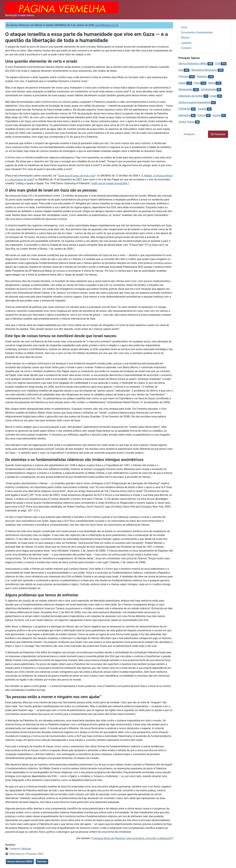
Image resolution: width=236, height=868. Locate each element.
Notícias (26, 849)
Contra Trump (186, 122)
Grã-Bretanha (208, 89)
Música (185, 38)
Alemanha (184, 115)
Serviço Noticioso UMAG (20, 862)
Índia (197, 83)
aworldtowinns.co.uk (107, 25)
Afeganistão (186, 89)
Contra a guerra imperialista (194, 102)
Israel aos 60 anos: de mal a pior (77, 176)
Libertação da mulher (191, 96)
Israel (213, 96)
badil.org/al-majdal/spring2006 (110, 183)
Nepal (211, 83)
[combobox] (195, 134)
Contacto (186, 48)
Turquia (202, 109)
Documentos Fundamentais (197, 32)
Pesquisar (218, 134)
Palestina (42, 862)
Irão (181, 70)
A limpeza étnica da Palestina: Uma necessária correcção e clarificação (132, 838)
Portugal (183, 76)
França (201, 115)
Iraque (182, 83)
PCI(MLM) (184, 109)
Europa (217, 115)
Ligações (186, 43)
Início (184, 27)
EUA (218, 64)
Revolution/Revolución (204, 70)
